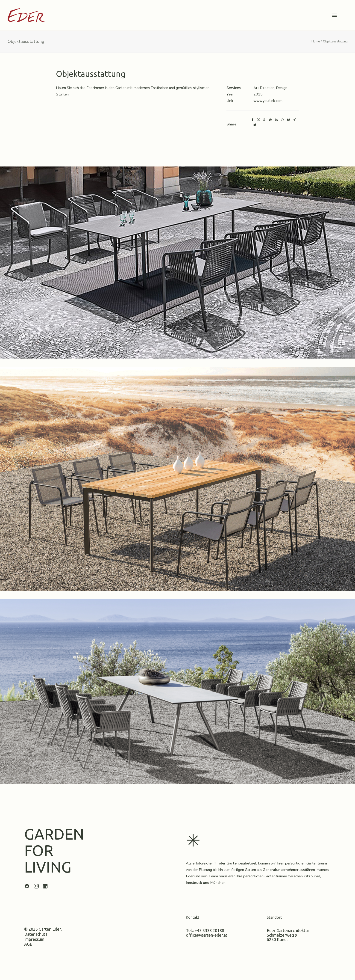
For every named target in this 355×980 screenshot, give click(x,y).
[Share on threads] (264, 120)
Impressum (34, 939)
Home (316, 42)
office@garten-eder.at (207, 935)
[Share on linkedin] (276, 120)
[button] (334, 15)
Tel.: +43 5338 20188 (205, 930)
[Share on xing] (294, 120)
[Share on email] (255, 125)
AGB (28, 944)
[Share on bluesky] (288, 120)
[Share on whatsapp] (282, 120)
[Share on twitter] (258, 120)
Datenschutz (36, 934)
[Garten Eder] (27, 15)
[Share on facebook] (252, 120)
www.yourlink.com (268, 101)
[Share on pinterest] (270, 120)
